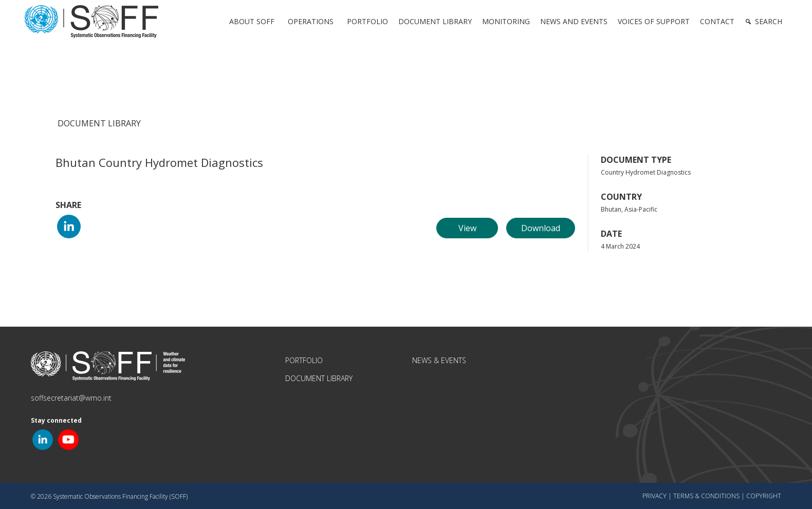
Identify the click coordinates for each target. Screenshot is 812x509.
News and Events (574, 21)
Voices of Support (654, 21)
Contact (717, 21)
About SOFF (252, 21)
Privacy (654, 496)
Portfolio (367, 21)
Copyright (764, 496)
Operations (311, 21)
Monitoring (506, 21)
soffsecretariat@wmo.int (71, 398)
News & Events (439, 360)
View (467, 228)
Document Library (435, 21)
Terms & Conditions (706, 496)
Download (541, 228)
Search (769, 21)
